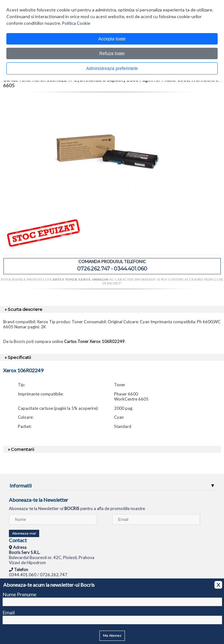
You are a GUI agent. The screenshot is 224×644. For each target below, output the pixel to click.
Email (9, 612)
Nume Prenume (19, 594)
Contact (18, 540)
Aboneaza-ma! (24, 533)
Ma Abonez (112, 636)
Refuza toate (112, 53)
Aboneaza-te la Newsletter (39, 500)
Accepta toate (112, 39)
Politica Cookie (76, 23)
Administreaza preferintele (112, 68)
